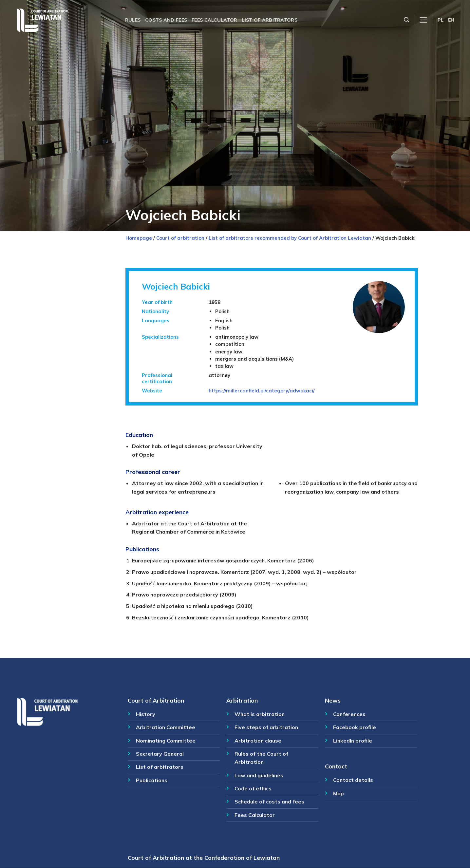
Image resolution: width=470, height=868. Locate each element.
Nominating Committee (166, 741)
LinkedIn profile (353, 741)
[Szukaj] (406, 20)
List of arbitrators (269, 20)
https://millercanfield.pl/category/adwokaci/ (262, 391)
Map (338, 793)
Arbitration (242, 700)
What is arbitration (260, 714)
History (146, 714)
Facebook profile (355, 727)
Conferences (349, 714)
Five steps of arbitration (266, 727)
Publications (152, 780)
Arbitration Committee (166, 727)
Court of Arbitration (156, 700)
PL (441, 20)
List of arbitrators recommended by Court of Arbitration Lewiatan (290, 238)
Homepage (139, 238)
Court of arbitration (180, 238)
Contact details (353, 780)
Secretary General (160, 754)
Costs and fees (166, 20)
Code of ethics (253, 788)
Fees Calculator (255, 815)
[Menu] (423, 20)
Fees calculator (214, 20)
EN (451, 20)
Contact (336, 766)
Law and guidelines (259, 775)
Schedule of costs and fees (269, 802)
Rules (133, 20)
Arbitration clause (258, 741)
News (333, 700)
